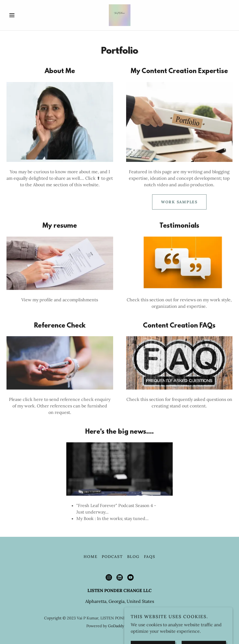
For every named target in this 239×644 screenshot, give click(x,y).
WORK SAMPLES (179, 202)
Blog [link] (133, 557)
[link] (119, 15)
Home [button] (91, 557)
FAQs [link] (150, 557)
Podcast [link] (112, 557)
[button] (23, 15)
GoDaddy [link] (116, 626)
